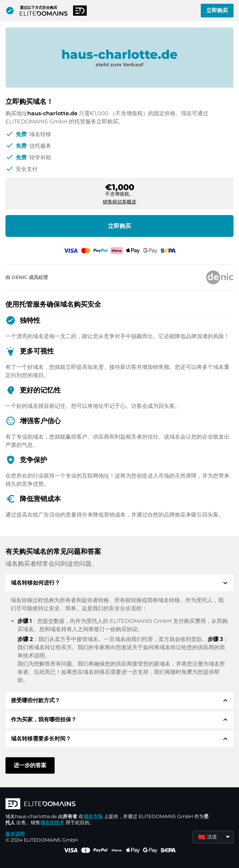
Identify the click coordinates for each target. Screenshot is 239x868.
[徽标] (108, 804)
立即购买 (217, 10)
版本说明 (15, 834)
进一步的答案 (30, 765)
